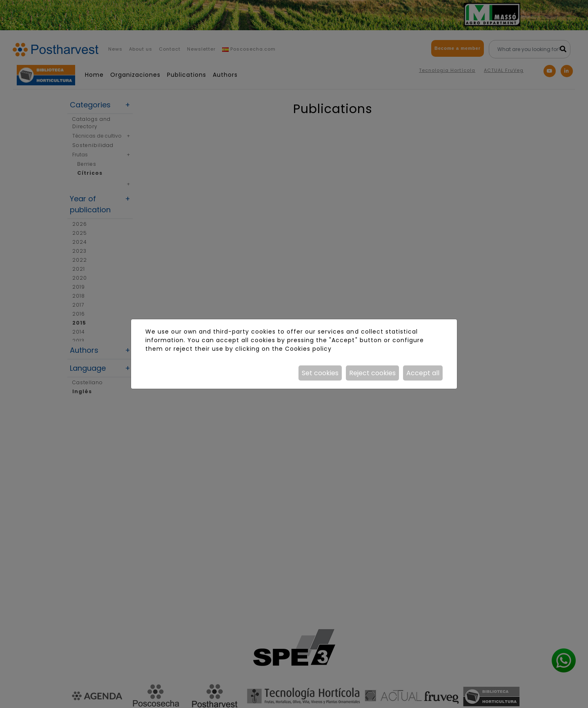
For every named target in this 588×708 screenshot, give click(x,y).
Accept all (423, 373)
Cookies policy (308, 349)
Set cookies (320, 373)
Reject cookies (372, 373)
